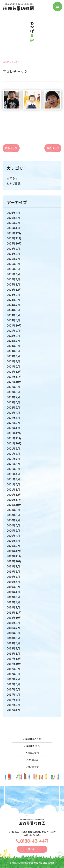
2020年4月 (13, 535)
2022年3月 (13, 418)
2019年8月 (13, 571)
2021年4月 (13, 474)
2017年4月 (13, 694)
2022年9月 (13, 387)
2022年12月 (14, 371)
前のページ (11, 148)
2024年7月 (13, 305)
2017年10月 (14, 664)
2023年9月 (13, 330)
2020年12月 (14, 494)
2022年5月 (13, 407)
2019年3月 (13, 597)
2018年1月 (13, 653)
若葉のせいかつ (32, 746)
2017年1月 (13, 710)
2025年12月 (14, 233)
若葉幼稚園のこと (32, 739)
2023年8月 (13, 336)
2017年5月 (13, 689)
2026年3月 (13, 218)
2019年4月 (13, 592)
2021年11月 (14, 438)
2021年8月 (13, 453)
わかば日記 (14, 183)
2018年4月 (13, 643)
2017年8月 (13, 674)
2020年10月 (14, 505)
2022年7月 (13, 397)
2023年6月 (13, 346)
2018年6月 (13, 633)
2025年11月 (14, 238)
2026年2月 (13, 223)
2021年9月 (13, 448)
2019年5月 (13, 587)
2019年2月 (13, 602)
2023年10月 (14, 325)
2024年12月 (14, 289)
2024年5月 (13, 315)
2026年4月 (13, 213)
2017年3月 (13, 700)
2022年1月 (13, 428)
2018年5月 (13, 638)
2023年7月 (13, 341)
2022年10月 (14, 382)
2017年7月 (13, 679)
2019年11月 (14, 556)
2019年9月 (13, 566)
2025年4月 (13, 274)
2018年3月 (13, 648)
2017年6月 (13, 684)
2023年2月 (13, 366)
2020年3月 (13, 541)
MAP (53, 832)
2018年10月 (14, 618)
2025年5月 (13, 269)
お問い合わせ (32, 767)
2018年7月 (13, 628)
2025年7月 (13, 259)
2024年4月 (13, 320)
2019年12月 (14, 551)
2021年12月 (14, 433)
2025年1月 (13, 284)
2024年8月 (13, 300)
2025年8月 (13, 254)
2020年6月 (13, 525)
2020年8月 (13, 515)
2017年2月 (13, 705)
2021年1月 (13, 489)
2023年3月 (13, 361)
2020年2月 (13, 546)
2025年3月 (13, 279)
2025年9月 (13, 248)
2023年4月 (13, 356)
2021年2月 (13, 484)
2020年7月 (13, 520)
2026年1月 (13, 228)
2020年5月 (13, 530)
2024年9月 (13, 295)
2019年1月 (13, 607)
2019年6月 (13, 582)
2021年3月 (13, 479)
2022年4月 (13, 412)
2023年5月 (13, 351)
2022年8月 (13, 392)
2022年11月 (14, 377)
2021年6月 (13, 464)
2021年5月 (13, 469)
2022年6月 (13, 402)
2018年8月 (13, 623)
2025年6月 (13, 264)
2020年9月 (13, 510)
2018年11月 (14, 612)
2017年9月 (13, 669)
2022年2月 (13, 423)
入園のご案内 (32, 753)
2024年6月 (13, 310)
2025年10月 (14, 243)
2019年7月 (13, 577)
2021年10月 (14, 443)
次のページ (53, 148)
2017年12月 (14, 659)
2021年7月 (13, 459)
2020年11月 (14, 500)
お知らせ (12, 178)
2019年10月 (14, 561)
